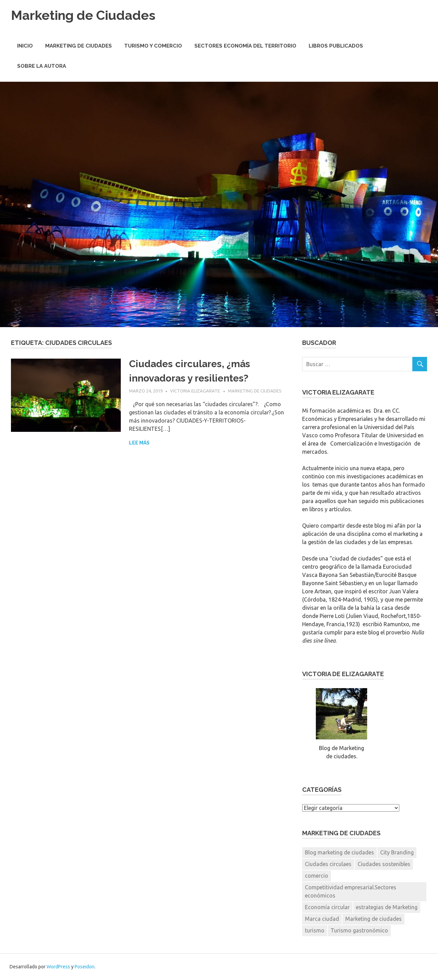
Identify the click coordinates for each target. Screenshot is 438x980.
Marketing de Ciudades (83, 15)
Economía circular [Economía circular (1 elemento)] (327, 907)
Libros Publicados (336, 46)
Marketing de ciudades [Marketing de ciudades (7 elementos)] (373, 919)
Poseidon (85, 967)
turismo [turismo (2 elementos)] (315, 930)
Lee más (139, 443)
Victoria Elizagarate (195, 391)
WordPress (58, 967)
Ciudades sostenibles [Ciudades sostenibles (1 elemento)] (384, 864)
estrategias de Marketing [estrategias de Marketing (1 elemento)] (387, 907)
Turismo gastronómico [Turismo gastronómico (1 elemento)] (359, 930)
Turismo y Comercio (153, 46)
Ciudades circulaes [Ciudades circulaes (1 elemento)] (328, 864)
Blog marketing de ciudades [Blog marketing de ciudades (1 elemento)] (339, 852)
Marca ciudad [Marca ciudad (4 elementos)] (322, 919)
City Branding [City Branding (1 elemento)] (397, 852)
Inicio (25, 46)
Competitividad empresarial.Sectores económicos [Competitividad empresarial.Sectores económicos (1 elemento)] (351, 891)
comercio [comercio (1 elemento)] (317, 876)
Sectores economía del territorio (245, 46)
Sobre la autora (42, 66)
